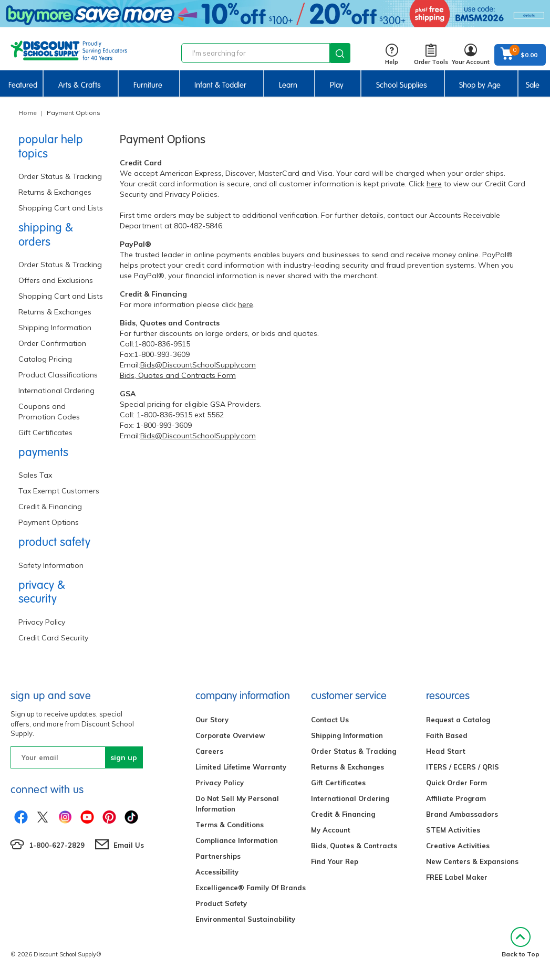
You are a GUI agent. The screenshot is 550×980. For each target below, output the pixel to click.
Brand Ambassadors (462, 814)
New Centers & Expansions (472, 861)
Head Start (446, 751)
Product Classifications (58, 375)
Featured (23, 85)
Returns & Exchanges (55, 192)
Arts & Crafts (80, 85)
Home (28, 113)
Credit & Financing (50, 507)
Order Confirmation (52, 343)
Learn (288, 85)
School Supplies (402, 85)
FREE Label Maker (457, 877)
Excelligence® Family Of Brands (251, 888)
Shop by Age (480, 85)
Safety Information (51, 565)
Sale (533, 85)
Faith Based (447, 735)
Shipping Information (55, 328)
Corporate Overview (230, 735)
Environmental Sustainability (245, 919)
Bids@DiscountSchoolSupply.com (198, 365)
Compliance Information (237, 840)
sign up (124, 757)
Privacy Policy (42, 622)
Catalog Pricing (45, 359)
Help (392, 55)
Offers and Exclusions (56, 280)
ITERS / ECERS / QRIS (463, 767)
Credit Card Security (53, 638)
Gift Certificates (45, 433)
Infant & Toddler (220, 85)
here (434, 184)
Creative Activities (458, 846)
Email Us (129, 845)
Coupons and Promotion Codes (49, 412)
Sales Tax (35, 475)
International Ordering (56, 391)
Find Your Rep (335, 861)
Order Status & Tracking (60, 176)
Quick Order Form (456, 783)
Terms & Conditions (230, 825)
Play (337, 85)
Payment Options (49, 522)
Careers (209, 751)
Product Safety (221, 903)
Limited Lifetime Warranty (241, 767)
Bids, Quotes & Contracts (354, 846)
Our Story (212, 720)
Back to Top (521, 942)
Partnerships (218, 856)
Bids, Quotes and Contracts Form (178, 375)
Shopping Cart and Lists (61, 208)
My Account (331, 830)
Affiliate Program (456, 798)
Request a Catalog (458, 720)
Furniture (148, 85)
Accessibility (217, 872)
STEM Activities (453, 830)
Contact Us (330, 720)
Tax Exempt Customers (59, 491)
